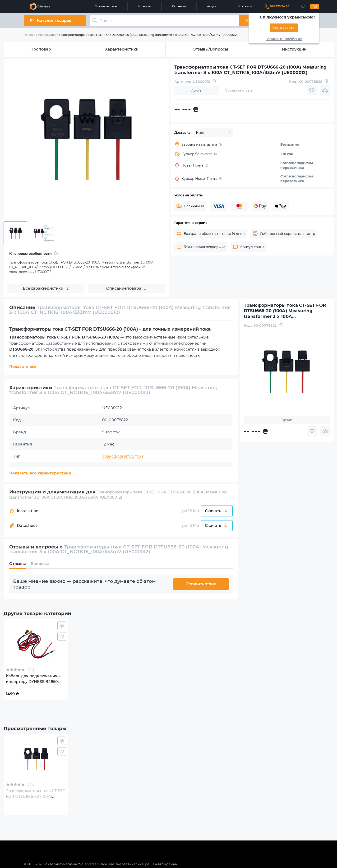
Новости (145, 6)
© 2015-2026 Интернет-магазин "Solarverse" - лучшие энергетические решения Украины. (101, 864)
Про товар (41, 49)
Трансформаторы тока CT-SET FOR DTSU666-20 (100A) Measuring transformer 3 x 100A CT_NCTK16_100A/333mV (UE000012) (148, 35)
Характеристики (122, 49)
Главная (30, 35)
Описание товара (126, 288)
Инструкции (294, 49)
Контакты (245, 6)
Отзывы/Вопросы (210, 49)
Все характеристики (46, 288)
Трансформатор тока (123, 456)
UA (303, 7)
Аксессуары (47, 35)
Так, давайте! (284, 28)
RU (315, 7)
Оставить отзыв (201, 584)
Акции (212, 6)
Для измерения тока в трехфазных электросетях (150, 480)
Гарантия (179, 6)
